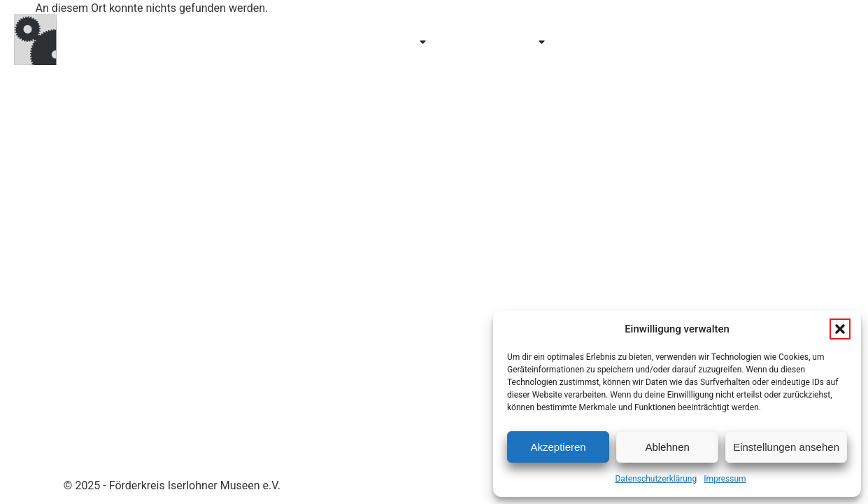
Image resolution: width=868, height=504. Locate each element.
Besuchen (287, 42)
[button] (840, 329)
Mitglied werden (709, 42)
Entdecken (386, 42)
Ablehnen (667, 447)
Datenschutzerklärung (656, 479)
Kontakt (814, 42)
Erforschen (501, 42)
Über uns (603, 42)
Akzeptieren (558, 447)
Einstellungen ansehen (786, 447)
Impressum (725, 479)
